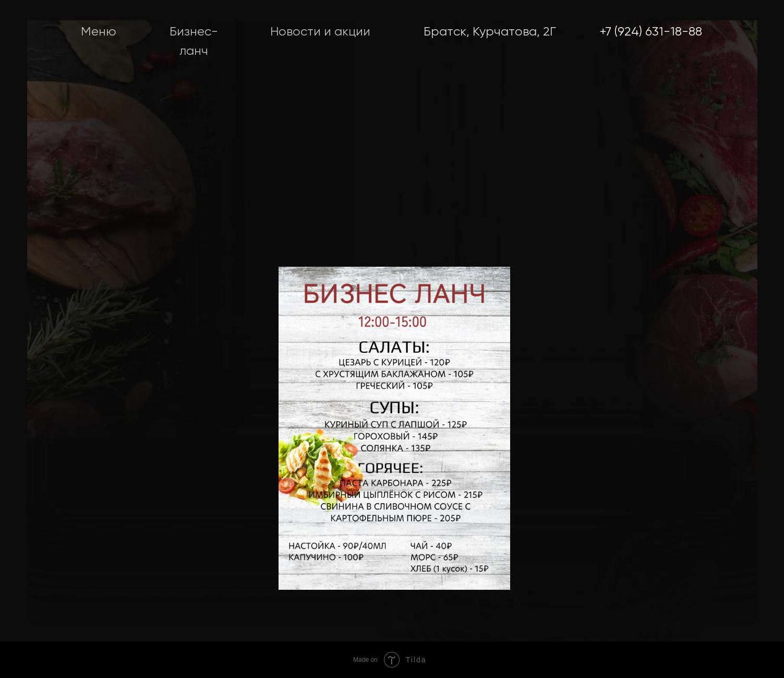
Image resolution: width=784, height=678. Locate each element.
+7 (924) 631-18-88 (651, 32)
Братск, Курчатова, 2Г (490, 32)
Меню (99, 32)
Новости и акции (320, 32)
